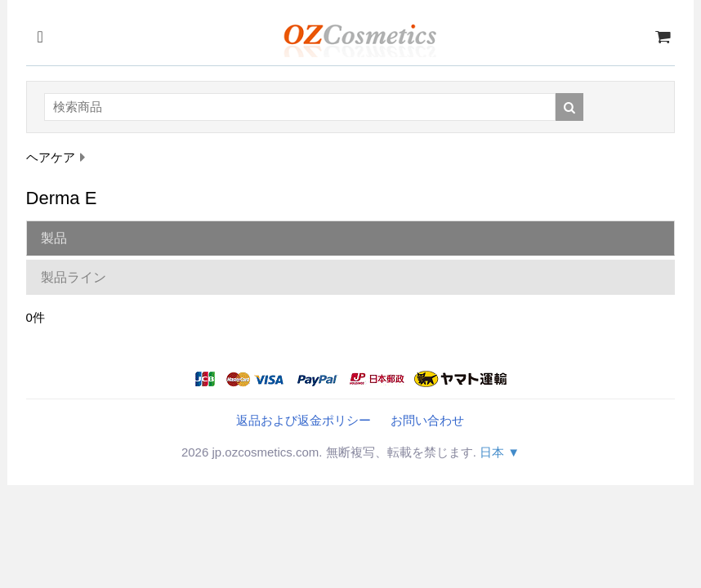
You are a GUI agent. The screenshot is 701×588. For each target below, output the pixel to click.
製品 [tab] (54, 238)
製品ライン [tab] (74, 277)
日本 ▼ (500, 452)
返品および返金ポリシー (304, 420)
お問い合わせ (427, 420)
